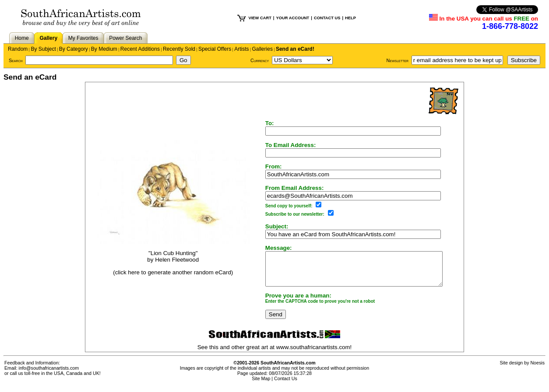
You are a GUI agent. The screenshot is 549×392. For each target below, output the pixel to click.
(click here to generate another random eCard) (168, 275)
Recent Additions (140, 49)
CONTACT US (327, 18)
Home (22, 38)
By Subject (43, 49)
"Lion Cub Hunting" (168, 257)
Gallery (48, 38)
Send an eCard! (295, 49)
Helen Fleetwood (172, 263)
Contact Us (286, 385)
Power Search (125, 38)
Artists (241, 49)
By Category (74, 49)
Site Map (261, 385)
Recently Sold (179, 49)
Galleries (262, 49)
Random (18, 49)
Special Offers (215, 49)
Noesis (537, 369)
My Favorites (83, 38)
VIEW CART (260, 18)
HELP (350, 18)
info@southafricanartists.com (49, 374)
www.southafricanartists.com (313, 354)
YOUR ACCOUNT (292, 18)
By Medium (104, 49)
